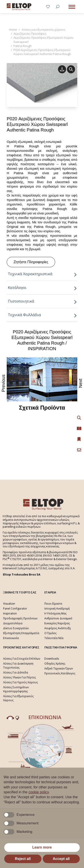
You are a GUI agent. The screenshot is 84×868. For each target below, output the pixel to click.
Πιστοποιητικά (42, 301)
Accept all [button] (61, 859)
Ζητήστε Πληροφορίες (31, 262)
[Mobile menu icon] (72, 7)
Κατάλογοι (42, 288)
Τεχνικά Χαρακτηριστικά (42, 274)
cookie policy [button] (39, 792)
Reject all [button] (23, 859)
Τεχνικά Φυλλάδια (42, 315)
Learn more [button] (42, 847)
